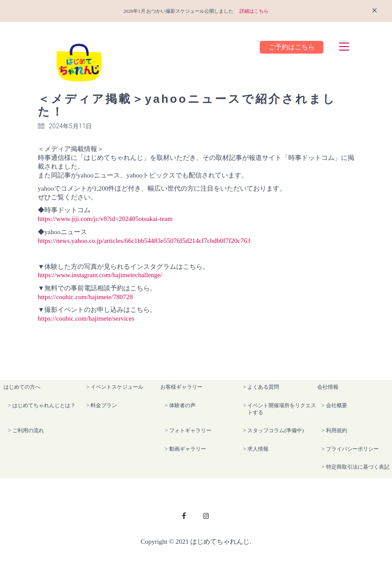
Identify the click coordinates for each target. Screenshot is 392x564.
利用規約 (337, 430)
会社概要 (337, 405)
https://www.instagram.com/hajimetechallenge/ (100, 275)
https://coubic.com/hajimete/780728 (85, 297)
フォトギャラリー (190, 430)
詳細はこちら (254, 11)
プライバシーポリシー (352, 449)
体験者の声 (182, 405)
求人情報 (258, 449)
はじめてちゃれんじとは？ (44, 405)
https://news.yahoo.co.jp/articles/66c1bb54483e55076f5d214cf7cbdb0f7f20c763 (144, 241)
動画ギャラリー (188, 449)
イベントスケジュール (117, 387)
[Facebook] (184, 516)
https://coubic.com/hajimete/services (86, 318)
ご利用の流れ (28, 430)
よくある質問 (263, 387)
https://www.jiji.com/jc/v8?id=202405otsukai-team (105, 219)
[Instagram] (206, 516)
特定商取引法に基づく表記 (358, 467)
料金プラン (104, 405)
